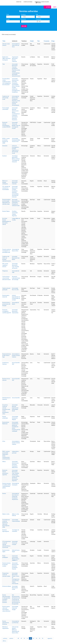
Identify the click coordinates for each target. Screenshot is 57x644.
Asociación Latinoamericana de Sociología (16, 278)
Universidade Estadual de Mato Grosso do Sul (16, 140)
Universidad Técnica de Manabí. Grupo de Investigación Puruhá (16, 125)
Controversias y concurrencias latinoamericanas (6, 278)
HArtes (4, 462)
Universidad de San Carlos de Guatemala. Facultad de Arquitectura (15, 496)
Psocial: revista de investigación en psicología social (7, 251)
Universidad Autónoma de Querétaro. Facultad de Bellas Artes (15, 465)
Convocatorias (28, 2)
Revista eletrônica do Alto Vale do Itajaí (7, 355)
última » (5, 641)
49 (21, 638)
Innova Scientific (16, 398)
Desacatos (5, 146)
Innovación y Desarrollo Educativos (15, 118)
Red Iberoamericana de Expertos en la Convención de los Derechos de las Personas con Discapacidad (16, 599)
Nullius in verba (6, 514)
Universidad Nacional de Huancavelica (15, 311)
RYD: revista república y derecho (5, 265)
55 (40, 638)
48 (18, 638)
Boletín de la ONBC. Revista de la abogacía (6, 58)
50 (24, 638)
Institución (23, 19)
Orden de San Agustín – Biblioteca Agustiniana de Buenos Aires (16, 630)
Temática (23, 14)
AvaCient (5, 156)
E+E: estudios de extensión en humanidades (6, 188)
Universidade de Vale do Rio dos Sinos (16, 45)
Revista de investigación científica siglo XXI (7, 311)
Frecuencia (38, 19)
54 (37, 638)
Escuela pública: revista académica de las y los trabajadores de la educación (7, 82)
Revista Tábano (6, 211)
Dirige (53, 41)
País (37, 14)
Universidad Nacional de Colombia (15, 182)
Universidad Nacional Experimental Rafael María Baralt (15, 408)
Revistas (19, 2)
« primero (5, 638)
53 (33, 638)
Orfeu (4, 441)
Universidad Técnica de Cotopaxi (15, 543)
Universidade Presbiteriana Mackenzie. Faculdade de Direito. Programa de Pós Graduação (16, 427)
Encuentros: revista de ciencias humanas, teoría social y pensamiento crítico (6, 409)
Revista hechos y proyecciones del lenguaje (6, 304)
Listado (48, 7)
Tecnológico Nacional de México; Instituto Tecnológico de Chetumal (16, 159)
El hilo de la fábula (7, 586)
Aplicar (24, 26)
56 (43, 638)
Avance (4, 494)
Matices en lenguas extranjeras (5, 182)
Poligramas (5, 271)
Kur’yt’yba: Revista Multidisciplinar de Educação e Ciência (7, 221)
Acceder (38, 3)
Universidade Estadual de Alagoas (15, 418)
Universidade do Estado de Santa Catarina (16, 355)
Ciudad (8, 19)
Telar (4, 64)
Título (8, 14)
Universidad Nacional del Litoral (15, 588)
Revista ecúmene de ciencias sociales (6, 565)
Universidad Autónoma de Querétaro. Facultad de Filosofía (15, 566)
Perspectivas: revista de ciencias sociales (6, 575)
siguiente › (50, 638)
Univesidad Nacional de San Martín (16, 258)
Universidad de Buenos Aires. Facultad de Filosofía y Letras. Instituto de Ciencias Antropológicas (16, 101)
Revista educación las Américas (6, 623)
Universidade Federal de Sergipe (15, 608)
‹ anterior (11, 638)
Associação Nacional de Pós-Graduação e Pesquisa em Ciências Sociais (16, 203)
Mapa (55, 7)
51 (27, 638)
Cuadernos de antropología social (6, 98)
